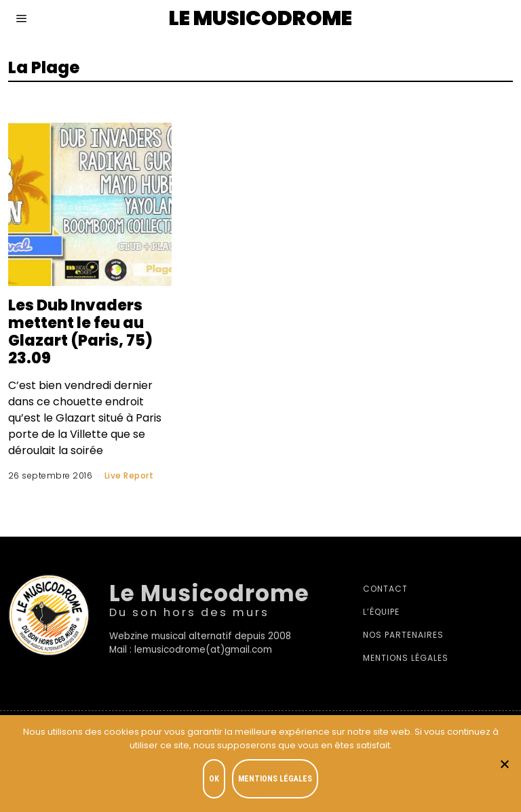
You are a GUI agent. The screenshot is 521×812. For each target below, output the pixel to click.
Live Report (129, 475)
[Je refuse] (504, 764)
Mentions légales (406, 658)
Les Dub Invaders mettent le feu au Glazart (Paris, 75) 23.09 (80, 331)
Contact (385, 589)
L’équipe (381, 612)
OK (214, 779)
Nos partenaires (403, 635)
